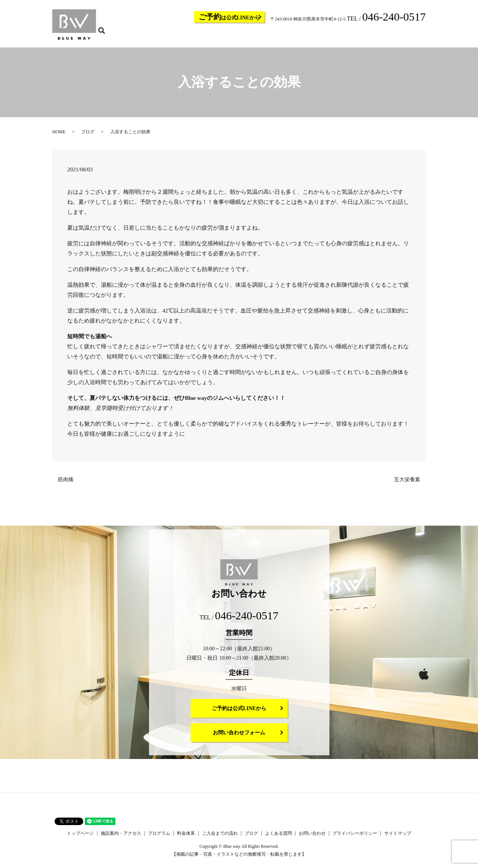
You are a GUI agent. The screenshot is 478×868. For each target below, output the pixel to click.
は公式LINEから (229, 17)
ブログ (343, 36)
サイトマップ (398, 838)
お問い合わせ (399, 36)
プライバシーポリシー (355, 838)
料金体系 (282, 36)
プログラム (258, 36)
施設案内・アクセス (222, 36)
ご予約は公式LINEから (239, 713)
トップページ (184, 36)
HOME (59, 137)
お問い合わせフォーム (239, 738)
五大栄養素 (407, 484)
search (425, 35)
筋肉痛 (66, 484)
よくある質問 (367, 36)
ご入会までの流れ (314, 36)
